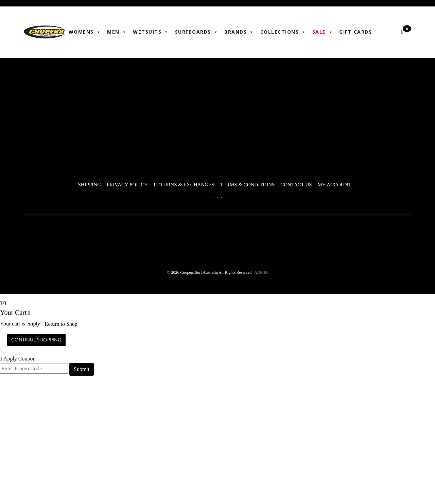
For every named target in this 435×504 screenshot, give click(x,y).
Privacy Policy (123, 184)
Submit (82, 368)
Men (118, 32)
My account (339, 184)
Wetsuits (152, 32)
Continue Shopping (36, 339)
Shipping (83, 184)
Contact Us (298, 184)
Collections (284, 32)
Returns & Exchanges (182, 184)
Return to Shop (61, 323)
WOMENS (86, 32)
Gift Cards (356, 32)
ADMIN (261, 272)
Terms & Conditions (247, 184)
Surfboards (197, 32)
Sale (324, 32)
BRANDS (240, 32)
